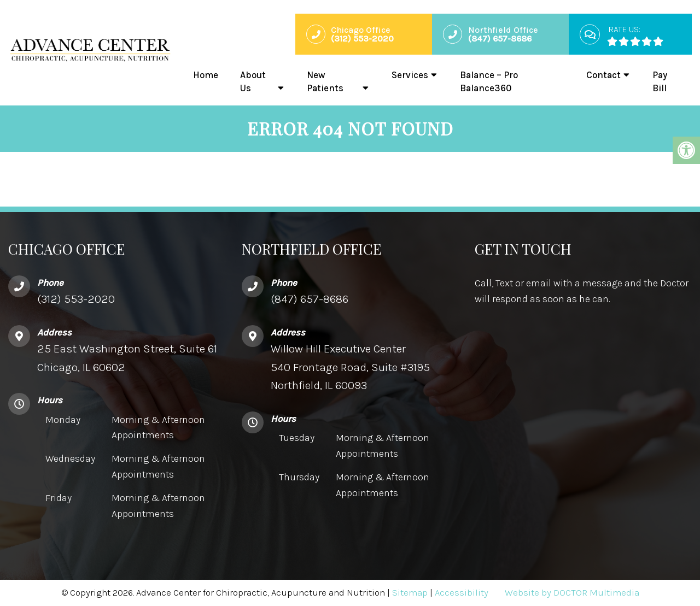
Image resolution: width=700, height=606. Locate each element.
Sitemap (410, 592)
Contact (603, 75)
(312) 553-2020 (76, 299)
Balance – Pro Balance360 (489, 81)
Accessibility (462, 592)
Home (206, 75)
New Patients (325, 81)
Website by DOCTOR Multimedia (572, 592)
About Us (253, 81)
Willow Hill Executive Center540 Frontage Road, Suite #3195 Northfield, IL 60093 (350, 367)
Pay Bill (660, 81)
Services (410, 75)
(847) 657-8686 (310, 299)
